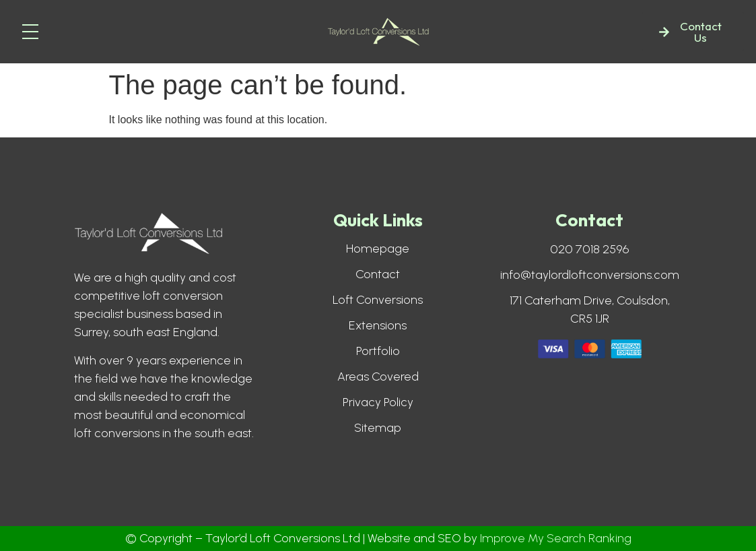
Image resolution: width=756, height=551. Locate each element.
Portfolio (378, 351)
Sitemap (378, 428)
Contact (378, 274)
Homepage (378, 249)
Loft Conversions (378, 300)
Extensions (378, 325)
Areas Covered (378, 377)
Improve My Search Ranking (556, 538)
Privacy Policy (378, 402)
